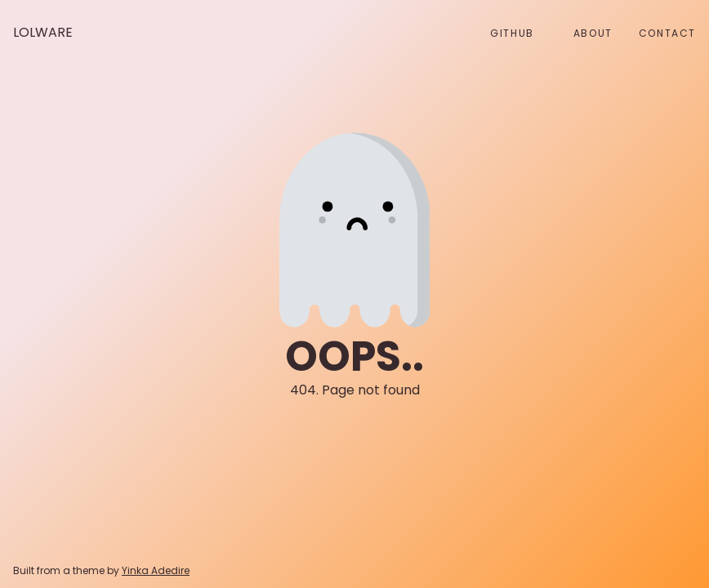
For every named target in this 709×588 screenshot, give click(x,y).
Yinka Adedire (156, 570)
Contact (667, 33)
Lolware (43, 32)
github (512, 33)
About (593, 33)
